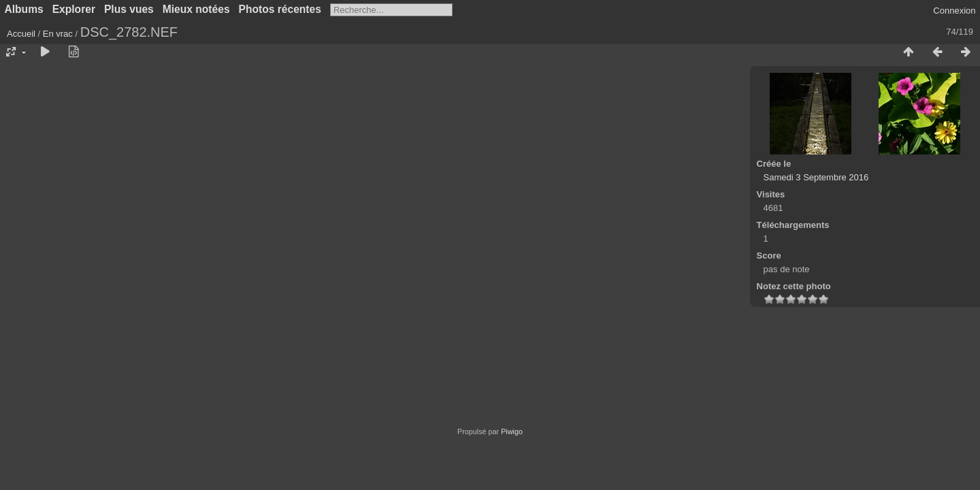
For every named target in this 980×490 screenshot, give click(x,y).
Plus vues (129, 9)
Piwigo (512, 431)
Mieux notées (196, 9)
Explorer (74, 9)
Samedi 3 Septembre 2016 (816, 177)
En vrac (58, 34)
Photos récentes (280, 9)
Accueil (21, 34)
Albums (24, 9)
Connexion (954, 11)
